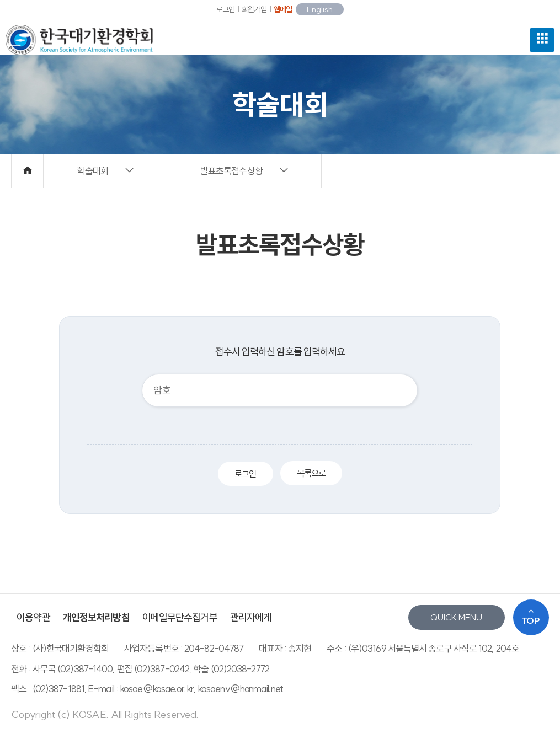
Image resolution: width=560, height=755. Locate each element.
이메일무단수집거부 (180, 617)
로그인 (225, 9)
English (320, 9)
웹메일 (283, 9)
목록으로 (311, 473)
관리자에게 (251, 617)
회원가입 (254, 9)
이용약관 (33, 617)
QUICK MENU (456, 617)
